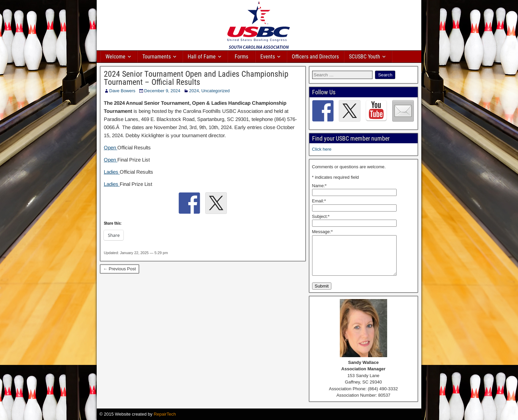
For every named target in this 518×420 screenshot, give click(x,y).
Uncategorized (215, 91)
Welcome (115, 57)
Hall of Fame (202, 57)
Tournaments (157, 57)
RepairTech (165, 414)
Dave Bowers (122, 91)
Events (268, 57)
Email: (319, 201)
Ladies (112, 172)
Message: (322, 232)
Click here (322, 149)
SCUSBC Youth (364, 57)
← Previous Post (120, 269)
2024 (194, 91)
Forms (241, 57)
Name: (319, 186)
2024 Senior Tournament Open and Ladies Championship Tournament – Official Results (196, 78)
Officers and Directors (315, 57)
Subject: (321, 216)
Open (111, 147)
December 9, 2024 (162, 91)
